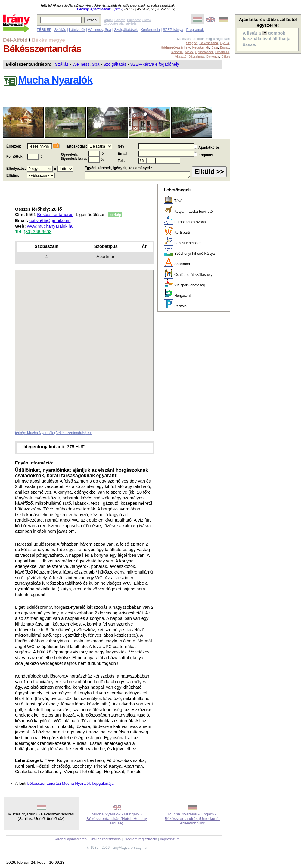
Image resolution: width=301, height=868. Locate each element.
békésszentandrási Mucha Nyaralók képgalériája (71, 783)
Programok (195, 30)
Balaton (120, 20)
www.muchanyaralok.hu (50, 226)
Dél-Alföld (15, 40)
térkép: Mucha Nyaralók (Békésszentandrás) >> (53, 433)
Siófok (147, 20)
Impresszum (170, 839)
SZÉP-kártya (173, 30)
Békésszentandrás (42, 49)
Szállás (60, 30)
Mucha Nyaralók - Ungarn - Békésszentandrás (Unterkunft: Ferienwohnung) (192, 819)
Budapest (134, 20)
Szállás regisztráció (105, 839)
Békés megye (48, 40)
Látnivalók (77, 30)
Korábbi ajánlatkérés (70, 839)
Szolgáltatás (115, 64)
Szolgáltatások (126, 30)
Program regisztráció (140, 839)
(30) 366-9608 (38, 232)
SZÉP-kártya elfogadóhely (155, 64)
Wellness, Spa (100, 30)
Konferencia (150, 30)
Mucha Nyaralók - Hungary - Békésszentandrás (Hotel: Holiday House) (117, 819)
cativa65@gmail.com (50, 221)
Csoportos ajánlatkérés (120, 23)
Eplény (117, 9)
